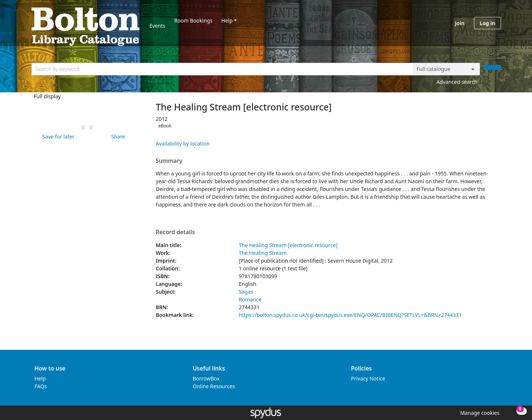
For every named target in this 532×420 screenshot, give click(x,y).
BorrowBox (206, 378)
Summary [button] (169, 161)
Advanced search (457, 82)
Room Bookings (193, 21)
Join (460, 23)
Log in (487, 23)
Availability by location (183, 144)
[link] (83, 127)
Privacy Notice (368, 378)
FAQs (40, 386)
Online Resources (214, 386)
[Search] (492, 67)
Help (227, 21)
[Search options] (446, 69)
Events (157, 26)
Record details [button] (175, 232)
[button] (57, 136)
